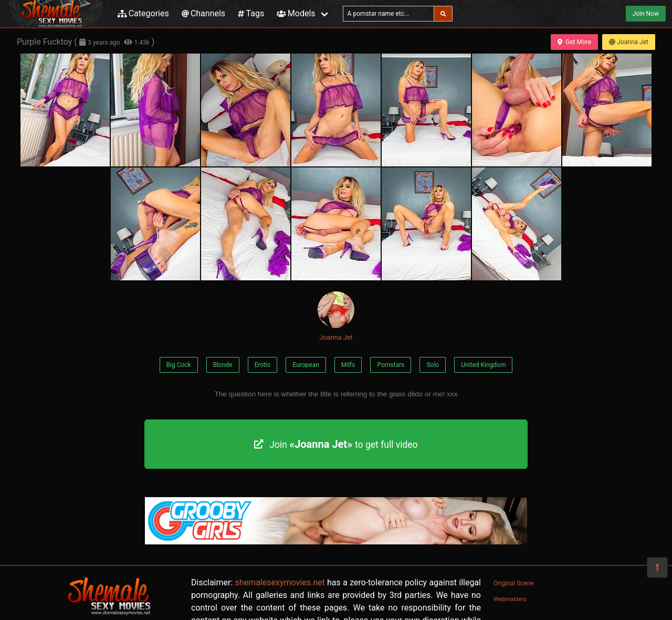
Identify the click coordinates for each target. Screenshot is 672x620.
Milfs (348, 365)
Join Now (646, 14)
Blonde (223, 365)
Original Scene (514, 583)
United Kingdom (483, 365)
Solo (433, 365)
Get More (574, 42)
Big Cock (179, 365)
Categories (143, 13)
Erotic (263, 365)
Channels (203, 13)
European (306, 365)
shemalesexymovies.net (280, 582)
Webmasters (510, 599)
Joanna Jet (629, 42)
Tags (251, 13)
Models (296, 13)
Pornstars (391, 365)
